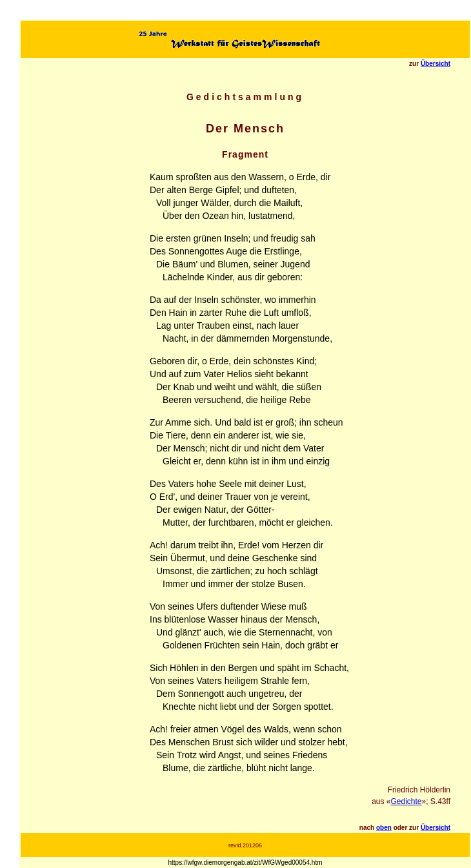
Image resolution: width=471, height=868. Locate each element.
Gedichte (406, 801)
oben (384, 828)
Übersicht (436, 64)
